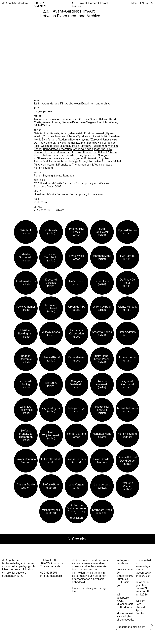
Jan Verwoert (42, 119)
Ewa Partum (49, 140)
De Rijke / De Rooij (45, 143)
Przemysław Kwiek (72, 133)
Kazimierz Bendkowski (90, 143)
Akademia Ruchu (68, 140)
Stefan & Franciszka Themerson (67, 165)
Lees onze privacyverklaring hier (89, 590)
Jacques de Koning (72, 155)
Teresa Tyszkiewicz (80, 136)
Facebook (122, 563)
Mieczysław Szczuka (100, 162)
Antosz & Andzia (83, 149)
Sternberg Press (44, 187)
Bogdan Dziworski (45, 152)
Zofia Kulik (53, 133)
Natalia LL (40, 133)
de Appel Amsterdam (15, 3)
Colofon (140, 613)
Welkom (140, 601)
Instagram (123, 560)
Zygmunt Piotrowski (85, 158)
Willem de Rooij (50, 146)
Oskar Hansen (84, 152)
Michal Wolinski (43, 126)
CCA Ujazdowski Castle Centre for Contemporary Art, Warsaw (71, 183)
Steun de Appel (141, 609)
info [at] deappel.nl (51, 576)
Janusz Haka (110, 140)
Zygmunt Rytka (58, 162)
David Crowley (80, 119)
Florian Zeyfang (43, 168)
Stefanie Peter (70, 122)
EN (142, 3)
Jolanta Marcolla (70, 146)
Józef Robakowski (95, 133)
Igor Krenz (91, 155)
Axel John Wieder (107, 122)
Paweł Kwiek (100, 136)
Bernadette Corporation (58, 149)
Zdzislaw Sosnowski (55, 136)
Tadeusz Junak (51, 155)
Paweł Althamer (66, 143)
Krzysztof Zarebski (90, 140)
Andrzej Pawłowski (60, 158)
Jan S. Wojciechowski (100, 165)
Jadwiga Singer (77, 162)
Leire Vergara (88, 122)
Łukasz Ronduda (61, 119)
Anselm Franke (51, 122)
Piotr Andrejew (103, 149)
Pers (138, 604)
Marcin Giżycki (65, 152)
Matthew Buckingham (94, 146)
